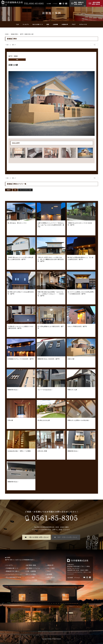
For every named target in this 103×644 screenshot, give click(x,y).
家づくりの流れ (31, 574)
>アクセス (77, 578)
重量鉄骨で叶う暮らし (13, 571)
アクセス (55, 4)
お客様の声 (50, 565)
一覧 (94, 45)
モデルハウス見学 (32, 580)
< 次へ (7, 45)
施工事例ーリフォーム (33, 568)
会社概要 (49, 4)
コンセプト (9, 565)
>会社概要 (70, 578)
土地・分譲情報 (31, 571)
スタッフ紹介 (51, 568)
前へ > (14, 45)
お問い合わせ (51, 577)
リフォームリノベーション (14, 574)
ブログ (49, 571)
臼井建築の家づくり (12, 568)
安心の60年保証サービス (14, 577)
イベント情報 (30, 577)
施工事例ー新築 (31, 565)
